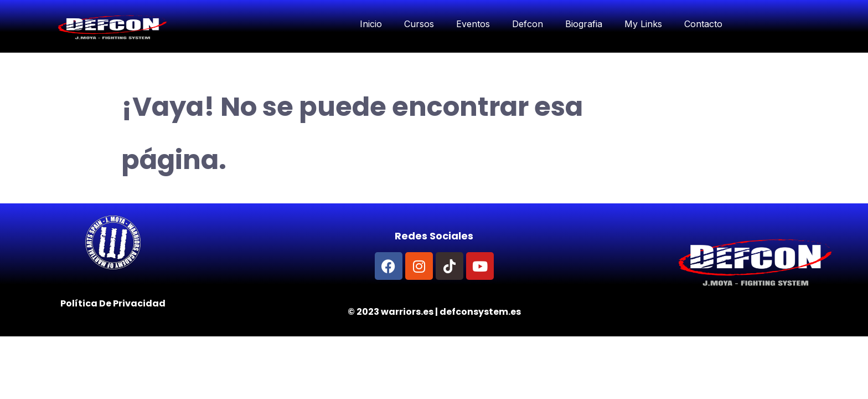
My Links (643, 24)
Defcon (528, 24)
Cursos (419, 24)
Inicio (371, 24)
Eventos (473, 24)
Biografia (584, 24)
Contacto (703, 24)
